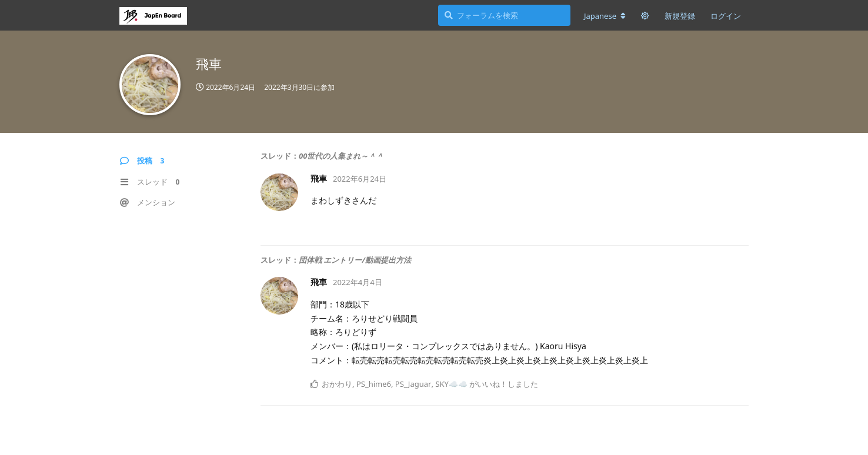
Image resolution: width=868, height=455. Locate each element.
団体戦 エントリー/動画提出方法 (355, 260)
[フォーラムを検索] (504, 15)
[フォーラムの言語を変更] (605, 16)
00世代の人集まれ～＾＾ (341, 156)
